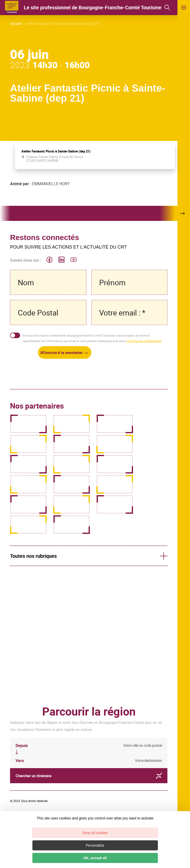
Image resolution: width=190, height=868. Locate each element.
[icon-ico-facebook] (49, 260)
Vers (20, 761)
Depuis (22, 745)
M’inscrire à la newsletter (61, 352)
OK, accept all (95, 858)
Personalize (95, 845)
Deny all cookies (95, 833)
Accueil (16, 24)
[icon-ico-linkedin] (61, 260)
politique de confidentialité (144, 341)
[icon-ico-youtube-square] (74, 260)
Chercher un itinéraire (89, 776)
